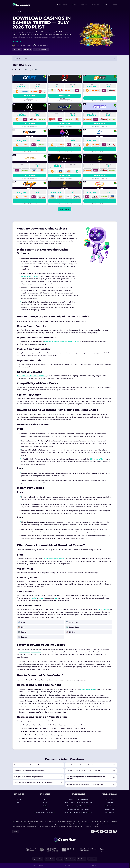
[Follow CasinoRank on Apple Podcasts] (115, 831)
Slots (45, 809)
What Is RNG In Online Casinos (79, 809)
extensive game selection (30, 276)
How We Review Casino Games (45, 812)
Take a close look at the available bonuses (32, 376)
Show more (65, 209)
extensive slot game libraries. (54, 559)
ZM (16, 831)
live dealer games (104, 609)
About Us (109, 799)
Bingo (45, 799)
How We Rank (109, 809)
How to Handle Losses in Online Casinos (79, 812)
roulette (41, 598)
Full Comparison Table (32, 70)
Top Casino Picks (17, 70)
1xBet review (30, 99)
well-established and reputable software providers (62, 341)
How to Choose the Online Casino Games (79, 803)
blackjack (34, 598)
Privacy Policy (109, 812)
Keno (45, 803)
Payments (95, 5)
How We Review (109, 806)
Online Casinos (62, 5)
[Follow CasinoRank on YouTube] (106, 831)
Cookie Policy (67, 865)
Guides (106, 5)
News (115, 5)
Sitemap (94, 865)
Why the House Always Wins (79, 799)
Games (74, 5)
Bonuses (84, 5)
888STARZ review (65, 99)
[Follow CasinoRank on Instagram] (97, 831)
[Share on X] (17, 49)
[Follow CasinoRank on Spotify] (111, 831)
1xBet (19, 799)
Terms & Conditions (38, 865)
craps (56, 598)
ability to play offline (96, 459)
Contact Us (109, 803)
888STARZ (19, 803)
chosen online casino (88, 689)
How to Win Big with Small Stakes (79, 806)
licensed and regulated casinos (30, 652)
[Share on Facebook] (28, 49)
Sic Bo (45, 806)
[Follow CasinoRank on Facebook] (93, 831)
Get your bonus (30, 96)
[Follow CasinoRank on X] (102, 831)
